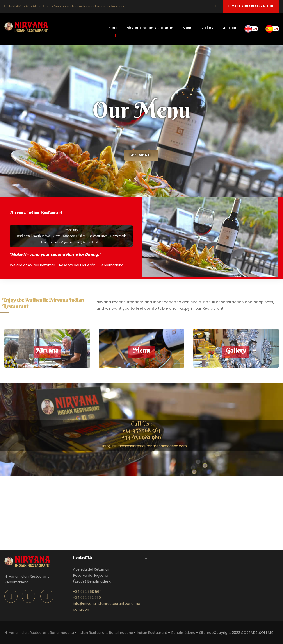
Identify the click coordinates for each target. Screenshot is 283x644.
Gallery (207, 28)
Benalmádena (183, 633)
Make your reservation (251, 6)
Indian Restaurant (152, 633)
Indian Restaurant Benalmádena (105, 633)
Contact (229, 28)
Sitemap (206, 633)
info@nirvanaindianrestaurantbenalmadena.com (87, 6)
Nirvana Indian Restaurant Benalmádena (39, 633)
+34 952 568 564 (22, 6)
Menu (188, 28)
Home (113, 28)
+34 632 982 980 (141, 437)
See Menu (142, 155)
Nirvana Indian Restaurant (151, 28)
